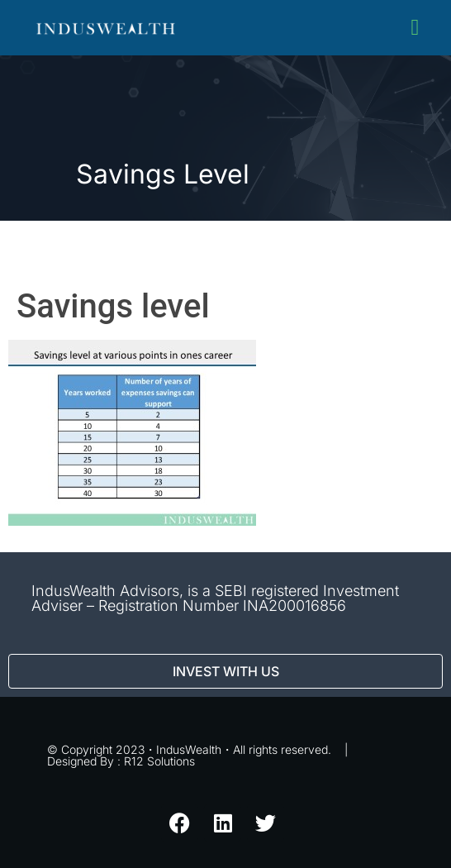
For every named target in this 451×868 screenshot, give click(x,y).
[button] (415, 28)
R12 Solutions (159, 761)
